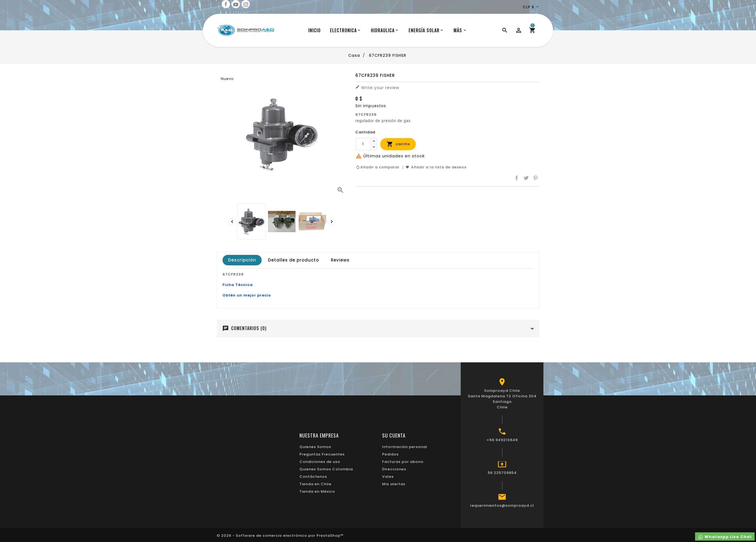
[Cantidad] (363, 144)
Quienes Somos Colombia (326, 469)
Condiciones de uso (320, 462)
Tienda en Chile (315, 484)
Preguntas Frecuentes (322, 454)
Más (458, 30)
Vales (388, 477)
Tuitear (526, 178)
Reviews (340, 260)
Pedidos (390, 454)
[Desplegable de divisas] (531, 7)
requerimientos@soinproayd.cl (502, 505)
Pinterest (535, 178)
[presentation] (232, 222)
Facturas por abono (403, 462)
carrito (398, 144)
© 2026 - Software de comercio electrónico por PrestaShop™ (280, 536)
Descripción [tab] (242, 260)
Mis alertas (394, 484)
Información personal (405, 447)
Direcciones (394, 469)
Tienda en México (317, 491)
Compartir (517, 178)
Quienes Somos (315, 447)
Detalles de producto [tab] (293, 260)
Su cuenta (394, 435)
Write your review (377, 87)
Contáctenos (313, 477)
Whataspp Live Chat (725, 537)
